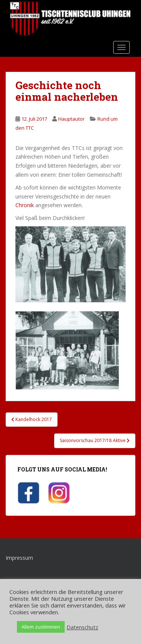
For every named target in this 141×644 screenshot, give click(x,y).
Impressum (19, 558)
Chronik (25, 205)
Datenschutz (82, 627)
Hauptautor (71, 119)
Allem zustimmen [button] (41, 627)
